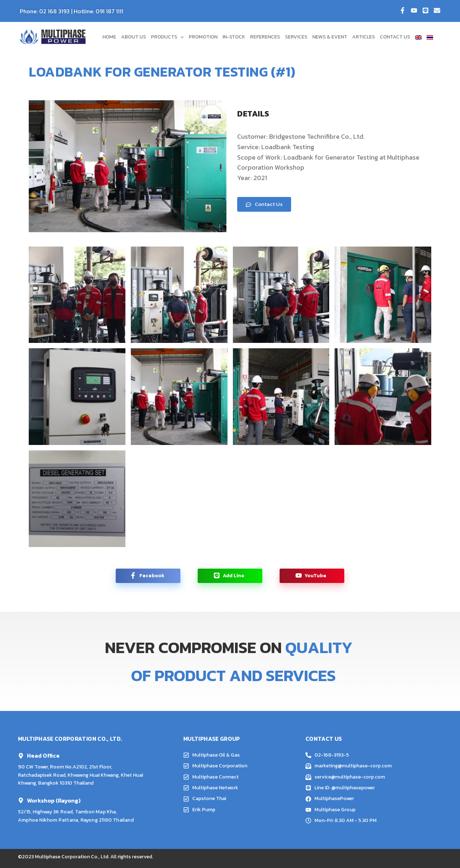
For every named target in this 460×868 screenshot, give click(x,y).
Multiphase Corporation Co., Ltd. (72, 857)
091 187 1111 (109, 11)
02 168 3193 (54, 11)
